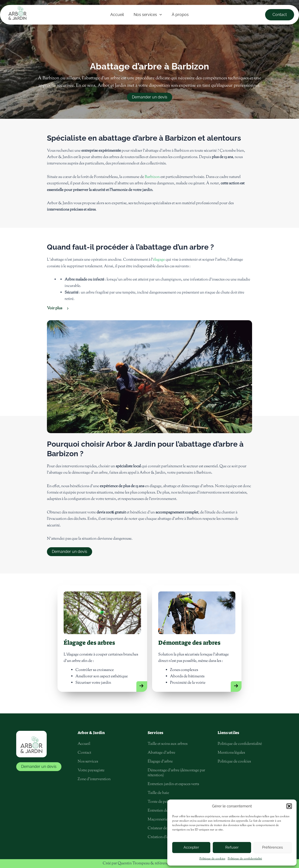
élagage (159, 260)
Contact (84, 753)
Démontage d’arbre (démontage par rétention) (176, 773)
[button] (289, 806)
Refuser (232, 847)
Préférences (272, 847)
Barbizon (152, 177)
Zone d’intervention (94, 780)
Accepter (191, 847)
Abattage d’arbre (161, 753)
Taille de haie (158, 793)
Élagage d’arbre (160, 762)
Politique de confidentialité (245, 859)
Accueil (84, 744)
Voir (55, 308)
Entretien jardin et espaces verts (173, 784)
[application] (159, 15)
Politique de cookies (212, 859)
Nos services (88, 762)
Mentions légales (231, 753)
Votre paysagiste (91, 771)
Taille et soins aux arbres (168, 744)
